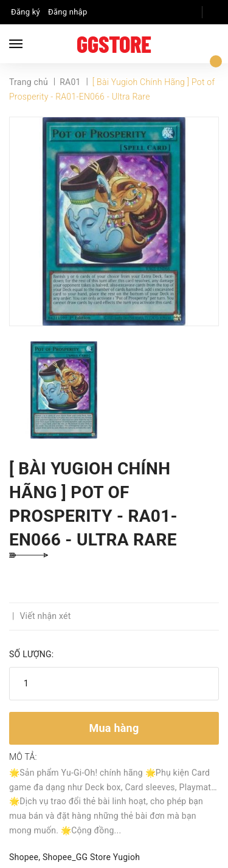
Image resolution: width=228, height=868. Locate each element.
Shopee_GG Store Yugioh (91, 857)
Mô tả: (23, 757)
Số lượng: (31, 654)
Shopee (24, 857)
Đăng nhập (67, 12)
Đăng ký (26, 12)
